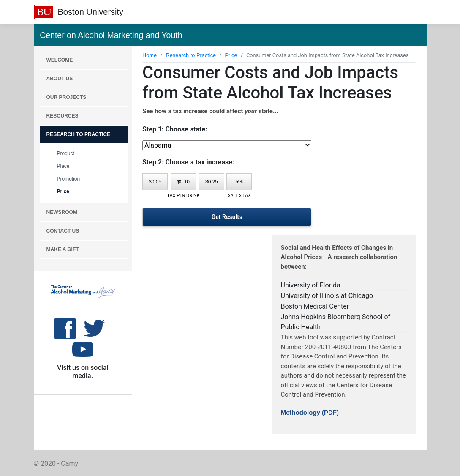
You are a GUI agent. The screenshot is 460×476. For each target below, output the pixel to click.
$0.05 (155, 182)
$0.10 (183, 182)
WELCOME (60, 60)
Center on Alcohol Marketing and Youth (111, 35)
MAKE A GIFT (63, 249)
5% (239, 182)
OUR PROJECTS (67, 97)
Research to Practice (191, 55)
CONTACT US (63, 231)
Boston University (91, 12)
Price (63, 191)
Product (66, 153)
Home (150, 55)
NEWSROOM (62, 212)
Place (63, 166)
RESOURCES (63, 116)
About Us (60, 79)
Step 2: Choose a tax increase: (188, 162)
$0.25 (212, 182)
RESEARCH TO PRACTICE (79, 134)
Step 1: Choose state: (175, 129)
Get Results (227, 217)
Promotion (69, 179)
